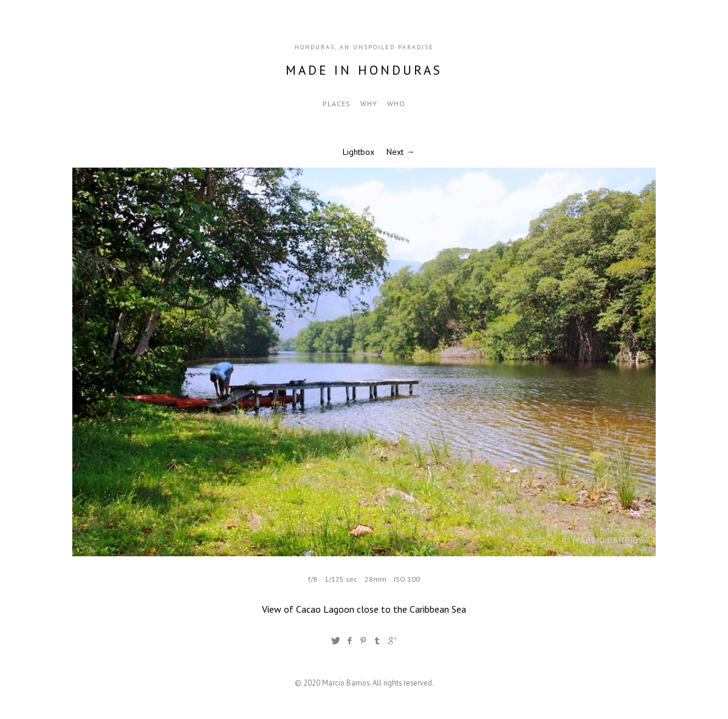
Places (337, 104)
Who (396, 104)
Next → (400, 152)
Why (369, 104)
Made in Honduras (364, 70)
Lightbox (359, 152)
